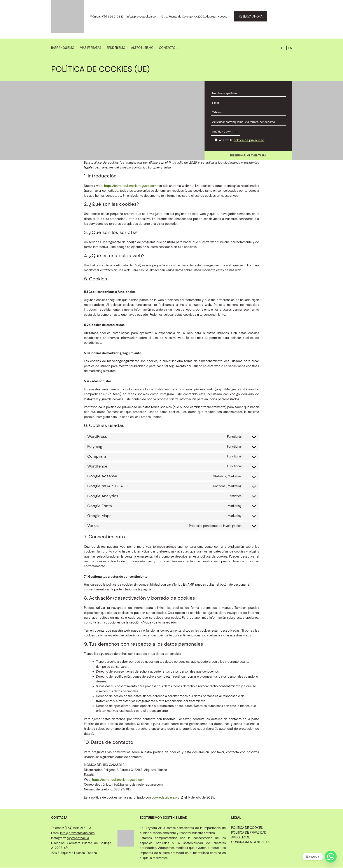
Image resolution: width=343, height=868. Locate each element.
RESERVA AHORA (251, 16)
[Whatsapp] (331, 857)
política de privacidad (249, 141)
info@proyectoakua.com (142, 17)
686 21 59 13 (116, 17)
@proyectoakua (78, 838)
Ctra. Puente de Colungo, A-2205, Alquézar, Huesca (194, 17)
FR (283, 48)
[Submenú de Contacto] (177, 48)
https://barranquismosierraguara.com (130, 186)
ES (290, 48)
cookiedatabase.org (166, 798)
